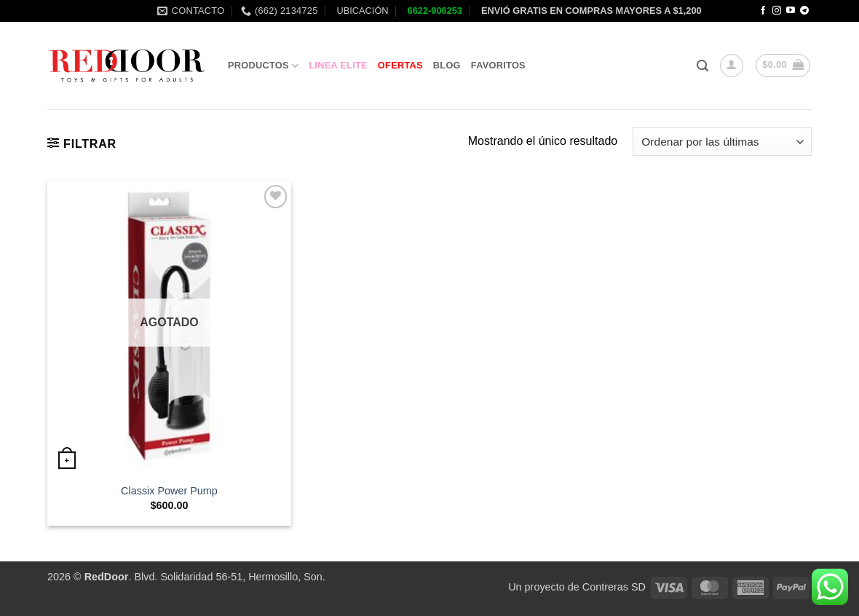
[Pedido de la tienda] (722, 142)
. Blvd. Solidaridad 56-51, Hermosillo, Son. (205, 577)
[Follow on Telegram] (804, 11)
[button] (702, 66)
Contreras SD (614, 587)
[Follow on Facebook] (763, 11)
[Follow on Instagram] (777, 11)
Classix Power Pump (169, 491)
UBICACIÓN (361, 11)
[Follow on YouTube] (791, 11)
